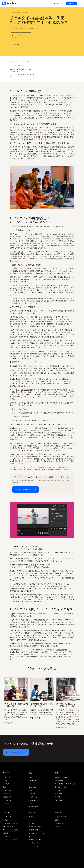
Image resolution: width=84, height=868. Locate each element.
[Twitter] (4, 855)
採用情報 (58, 820)
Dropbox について (61, 817)
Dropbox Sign (34, 797)
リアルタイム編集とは (16, 66)
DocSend (32, 794)
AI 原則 (5, 833)
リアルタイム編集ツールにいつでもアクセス (22, 76)
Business (32, 784)
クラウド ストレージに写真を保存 (65, 784)
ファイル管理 (53, 292)
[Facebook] (10, 855)
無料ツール (7, 803)
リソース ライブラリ (35, 827)
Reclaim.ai (32, 800)
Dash (31, 790)
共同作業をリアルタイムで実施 (37, 561)
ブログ (31, 817)
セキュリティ (7, 794)
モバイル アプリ (8, 781)
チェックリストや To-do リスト (62, 622)
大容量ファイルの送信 (62, 777)
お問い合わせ (7, 820)
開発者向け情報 (34, 830)
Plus (30, 777)
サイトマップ (7, 836)
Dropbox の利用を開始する (50, 657)
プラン (31, 803)
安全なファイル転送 (61, 787)
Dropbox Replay (30, 118)
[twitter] (11, 49)
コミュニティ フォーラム (37, 833)
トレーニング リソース (10, 840)
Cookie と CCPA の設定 (11, 830)
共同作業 (17, 443)
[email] (20, 49)
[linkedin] (17, 49)
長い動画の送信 (60, 781)
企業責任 (58, 827)
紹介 (30, 836)
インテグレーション (9, 784)
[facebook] (14, 49)
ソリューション (8, 790)
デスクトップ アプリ (10, 777)
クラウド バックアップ (62, 790)
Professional (33, 781)
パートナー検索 (34, 846)
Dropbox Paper (18, 115)
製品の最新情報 (34, 807)
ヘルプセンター (8, 817)
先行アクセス (7, 797)
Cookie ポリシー (8, 827)
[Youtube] (15, 855)
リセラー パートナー (35, 840)
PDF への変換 (59, 800)
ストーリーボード (55, 631)
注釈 (22, 279)
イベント (32, 820)
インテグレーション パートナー (39, 843)
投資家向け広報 (60, 823)
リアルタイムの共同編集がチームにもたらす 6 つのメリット (22, 70)
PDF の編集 (59, 794)
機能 (5, 787)
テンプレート (7, 800)
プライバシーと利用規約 (11, 823)
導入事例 (32, 823)
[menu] (80, 3)
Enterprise (32, 787)
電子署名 (58, 797)
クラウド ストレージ (28, 113)
